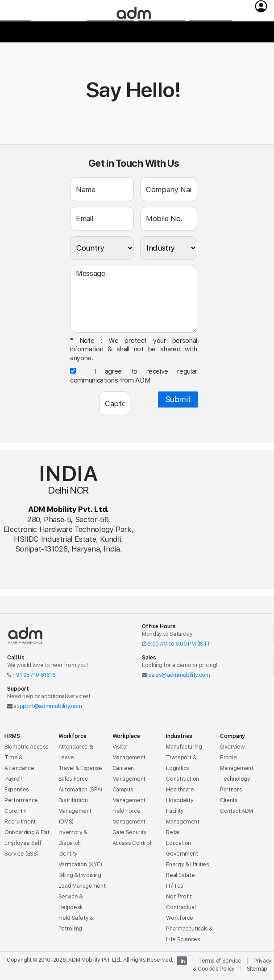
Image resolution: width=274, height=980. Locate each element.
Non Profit (179, 896)
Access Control (132, 843)
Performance (21, 800)
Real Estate (180, 875)
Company (210, 34)
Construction (183, 779)
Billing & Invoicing (80, 875)
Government (182, 854)
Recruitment (20, 821)
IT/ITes (174, 886)
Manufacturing (184, 747)
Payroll (13, 779)
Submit (178, 399)
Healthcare (180, 789)
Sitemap (257, 969)
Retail (173, 832)
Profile (228, 757)
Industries (162, 34)
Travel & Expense (80, 768)
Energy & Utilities (187, 864)
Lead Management (82, 886)
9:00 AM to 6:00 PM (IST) (178, 644)
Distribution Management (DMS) (75, 811)
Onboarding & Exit (27, 832)
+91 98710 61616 (34, 675)
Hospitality (180, 800)
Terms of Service (220, 961)
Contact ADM (237, 811)
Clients (229, 800)
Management (237, 768)
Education (179, 843)
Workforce (59, 33)
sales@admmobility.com (179, 675)
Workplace (111, 34)
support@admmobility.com (48, 706)
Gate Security (130, 832)
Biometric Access (27, 747)
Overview (232, 747)
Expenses (17, 789)
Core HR (15, 811)
